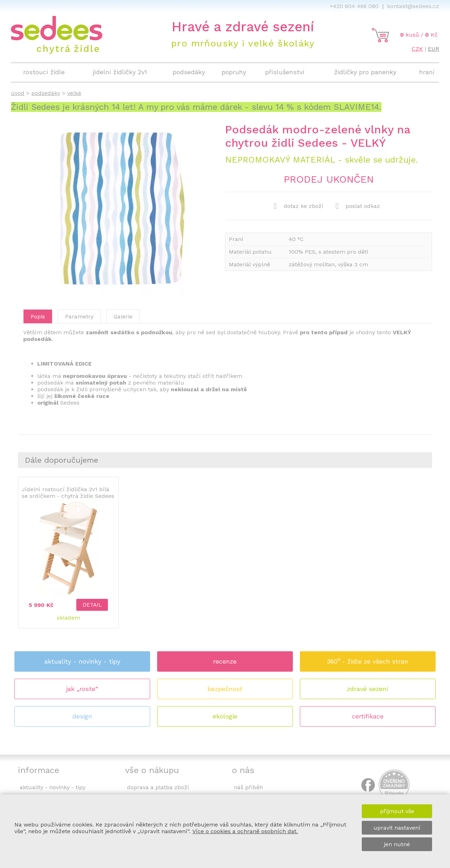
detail (92, 605)
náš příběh (248, 787)
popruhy (234, 72)
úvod (18, 93)
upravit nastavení (397, 828)
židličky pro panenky (365, 72)
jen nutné (397, 844)
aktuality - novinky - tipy (82, 661)
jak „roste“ (82, 689)
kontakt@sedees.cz (413, 6)
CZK (417, 49)
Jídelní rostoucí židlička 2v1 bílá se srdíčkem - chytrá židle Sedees (68, 493)
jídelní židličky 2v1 (120, 72)
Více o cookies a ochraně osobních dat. (245, 831)
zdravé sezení (368, 689)
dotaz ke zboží (299, 206)
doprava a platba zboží (158, 787)
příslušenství (285, 72)
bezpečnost (225, 689)
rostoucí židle (44, 72)
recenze (225, 661)
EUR (433, 49)
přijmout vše (397, 811)
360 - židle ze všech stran (368, 659)
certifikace (368, 716)
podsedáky (46, 93)
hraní (427, 72)
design (82, 716)
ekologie (225, 716)
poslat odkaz (358, 206)
